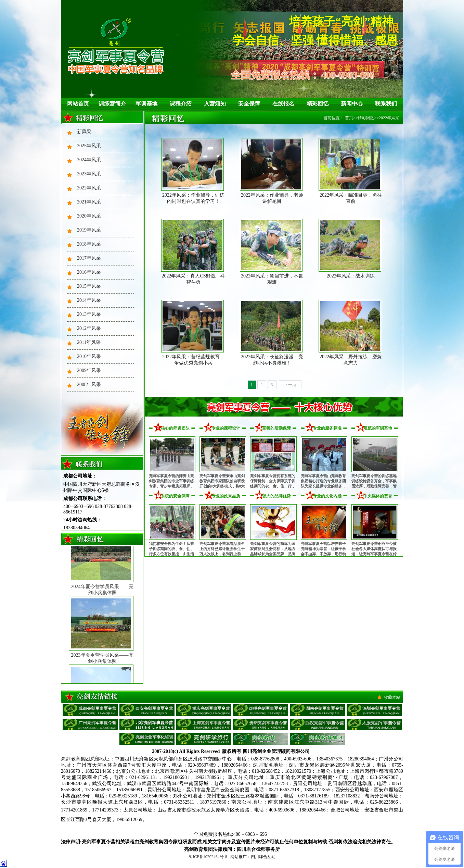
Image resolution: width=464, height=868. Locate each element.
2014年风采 (89, 300)
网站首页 (78, 104)
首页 (349, 118)
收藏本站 (392, 697)
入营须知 (215, 104)
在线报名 (283, 104)
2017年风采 (89, 258)
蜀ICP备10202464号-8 (208, 857)
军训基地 (146, 104)
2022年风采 (89, 188)
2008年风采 (89, 385)
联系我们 (386, 104)
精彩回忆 (318, 104)
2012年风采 (89, 328)
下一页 (290, 385)
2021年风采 (89, 202)
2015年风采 (89, 286)
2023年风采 (89, 174)
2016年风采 (89, 272)
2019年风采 (89, 230)
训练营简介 (112, 104)
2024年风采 (89, 160)
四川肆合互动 (263, 857)
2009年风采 (89, 370)
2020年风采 (89, 216)
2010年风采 (89, 356)
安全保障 (249, 104)
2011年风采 (89, 342)
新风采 (84, 132)
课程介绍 (181, 104)
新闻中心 (352, 104)
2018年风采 (89, 244)
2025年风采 (89, 146)
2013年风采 (89, 314)
